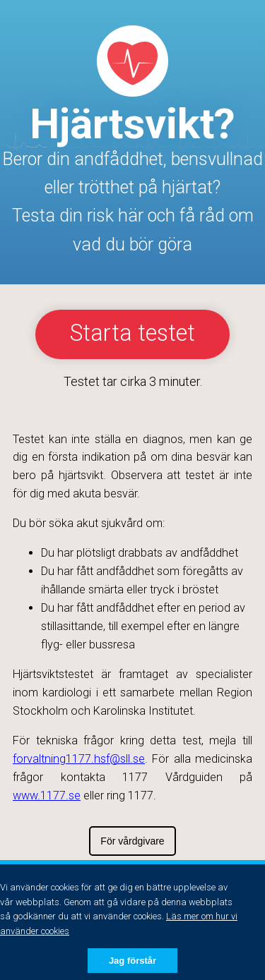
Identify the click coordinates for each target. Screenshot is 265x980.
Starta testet (132, 333)
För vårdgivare (132, 841)
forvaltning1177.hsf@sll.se (79, 759)
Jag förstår (132, 961)
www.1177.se (47, 796)
